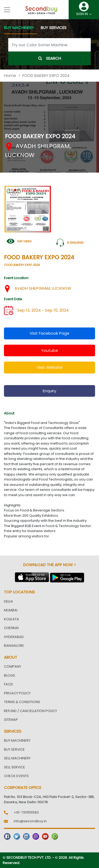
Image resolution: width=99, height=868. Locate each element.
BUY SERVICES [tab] (54, 28)
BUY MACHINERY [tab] (19, 28)
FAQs (8, 684)
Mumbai (11, 610)
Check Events (16, 776)
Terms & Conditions (22, 702)
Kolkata (11, 619)
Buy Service (14, 749)
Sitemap (11, 720)
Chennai (11, 628)
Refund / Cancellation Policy (30, 711)
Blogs (10, 675)
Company (13, 666)
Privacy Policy (17, 693)
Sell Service (15, 767)
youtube (50, 350)
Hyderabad (14, 637)
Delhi (8, 601)
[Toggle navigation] (7, 10)
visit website (50, 367)
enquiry (49, 391)
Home (10, 75)
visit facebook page (49, 333)
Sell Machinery (17, 758)
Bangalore (14, 646)
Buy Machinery (17, 740)
